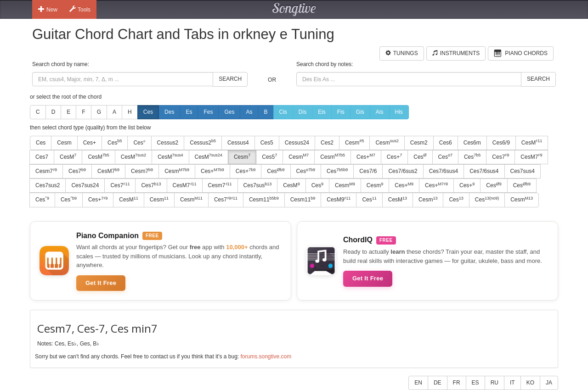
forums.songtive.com (266, 357)
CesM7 (531, 156)
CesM (532, 142)
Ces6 (446, 143)
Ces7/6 (368, 171)
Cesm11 (264, 200)
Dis (302, 112)
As (249, 112)
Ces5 (267, 143)
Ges (229, 112)
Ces (148, 112)
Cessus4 (238, 143)
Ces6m (472, 143)
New (48, 9)
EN (418, 383)
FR (457, 383)
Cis (283, 112)
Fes (208, 112)
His (399, 112)
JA (549, 383)
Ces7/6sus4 (444, 171)
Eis (322, 112)
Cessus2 (168, 143)
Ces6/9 (501, 143)
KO (530, 383)
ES (475, 383)
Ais (380, 112)
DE (438, 383)
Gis (360, 112)
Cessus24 (297, 143)
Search (230, 79)
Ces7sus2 (48, 185)
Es (189, 112)
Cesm (64, 143)
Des (169, 112)
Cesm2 (419, 143)
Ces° (139, 143)
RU (495, 383)
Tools (80, 9)
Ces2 (327, 143)
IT (512, 383)
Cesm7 (46, 171)
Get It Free (101, 283)
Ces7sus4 (523, 171)
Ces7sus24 (85, 185)
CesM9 (339, 200)
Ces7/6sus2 (403, 171)
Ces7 (42, 157)
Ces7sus (258, 185)
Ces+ (90, 143)
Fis (341, 112)
